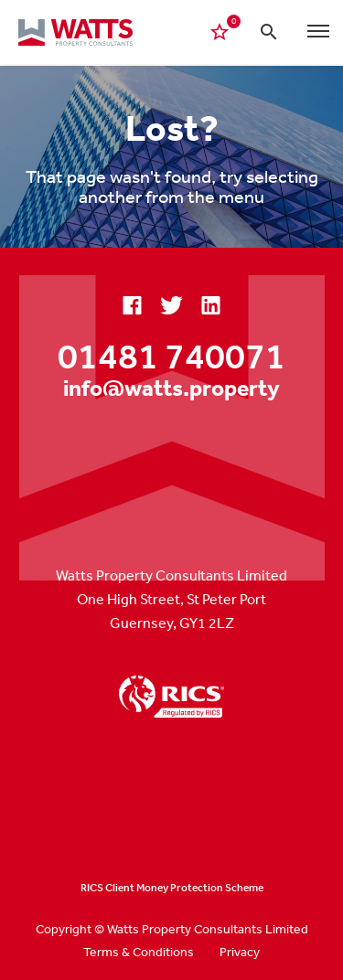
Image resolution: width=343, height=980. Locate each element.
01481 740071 (171, 356)
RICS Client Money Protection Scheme (172, 888)
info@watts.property (171, 387)
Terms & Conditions (139, 952)
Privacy (240, 952)
